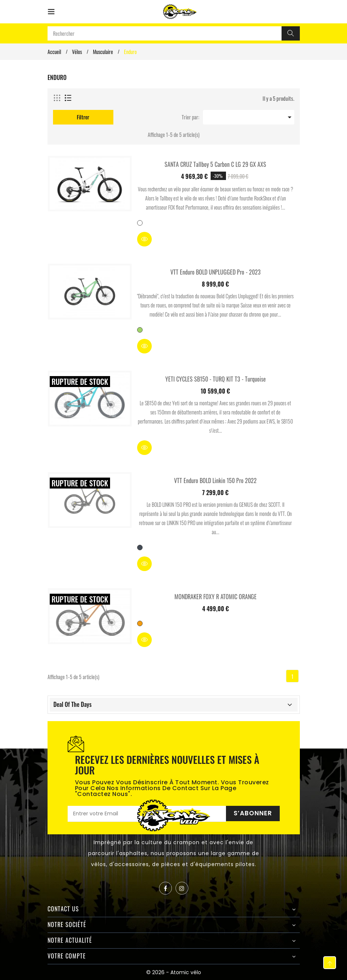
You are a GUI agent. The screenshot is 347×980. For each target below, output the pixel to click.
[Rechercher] (291, 33)
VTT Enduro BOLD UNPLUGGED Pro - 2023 (216, 272)
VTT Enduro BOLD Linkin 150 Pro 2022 (215, 481)
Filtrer (83, 117)
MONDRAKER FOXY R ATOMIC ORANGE (216, 597)
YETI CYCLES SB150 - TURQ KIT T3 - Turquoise (216, 379)
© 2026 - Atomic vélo (174, 972)
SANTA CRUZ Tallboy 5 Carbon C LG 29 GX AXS (215, 164)
